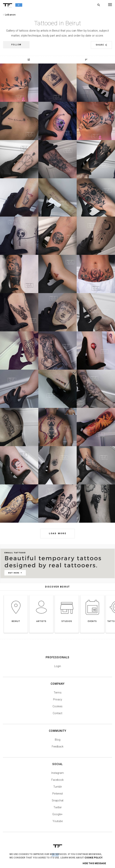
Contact (58, 713)
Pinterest (58, 794)
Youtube (58, 821)
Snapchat (58, 800)
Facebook (58, 780)
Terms (58, 693)
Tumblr (58, 787)
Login (58, 666)
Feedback (58, 747)
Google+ (58, 814)
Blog (58, 740)
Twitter (58, 807)
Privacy (58, 699)
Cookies (58, 706)
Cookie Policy (93, 858)
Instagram (58, 773)
